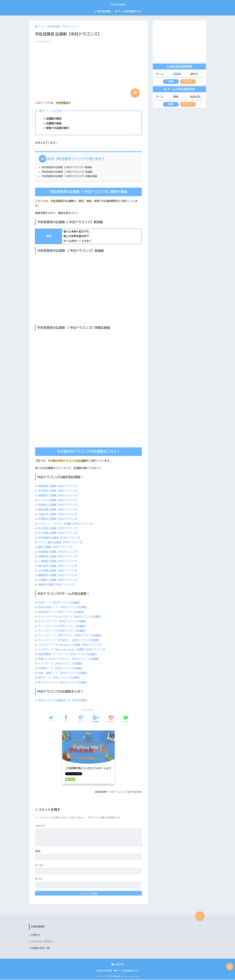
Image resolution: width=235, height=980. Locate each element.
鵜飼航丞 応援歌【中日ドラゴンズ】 (58, 575)
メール (40, 865)
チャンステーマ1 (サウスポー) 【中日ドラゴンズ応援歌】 (70, 617)
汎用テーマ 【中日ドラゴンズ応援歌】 (59, 603)
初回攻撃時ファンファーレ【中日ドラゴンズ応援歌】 (67, 654)
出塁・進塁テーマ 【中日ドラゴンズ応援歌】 (63, 673)
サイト (39, 879)
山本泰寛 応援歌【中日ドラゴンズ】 (58, 571)
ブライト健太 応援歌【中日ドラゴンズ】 (60, 542)
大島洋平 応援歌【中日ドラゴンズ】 (58, 514)
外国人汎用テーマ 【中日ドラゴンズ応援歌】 (63, 607)
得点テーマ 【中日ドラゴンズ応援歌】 (59, 678)
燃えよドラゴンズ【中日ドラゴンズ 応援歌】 (63, 682)
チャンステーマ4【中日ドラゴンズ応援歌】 (62, 631)
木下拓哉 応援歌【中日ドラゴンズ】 (58, 533)
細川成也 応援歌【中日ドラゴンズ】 (58, 566)
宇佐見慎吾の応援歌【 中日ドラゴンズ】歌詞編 (67, 167)
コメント (40, 826)
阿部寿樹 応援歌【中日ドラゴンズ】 (58, 552)
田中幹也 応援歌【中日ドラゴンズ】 (58, 491)
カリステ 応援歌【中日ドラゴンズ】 (58, 500)
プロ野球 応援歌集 (118, 4)
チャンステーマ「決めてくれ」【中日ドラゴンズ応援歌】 (70, 635)
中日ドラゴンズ (117, 792)
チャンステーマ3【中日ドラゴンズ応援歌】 (62, 626)
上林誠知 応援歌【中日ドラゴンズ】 (58, 561)
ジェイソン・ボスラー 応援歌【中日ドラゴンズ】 (65, 524)
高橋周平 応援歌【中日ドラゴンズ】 (58, 496)
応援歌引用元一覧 (41, 949)
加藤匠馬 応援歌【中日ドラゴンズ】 (58, 557)
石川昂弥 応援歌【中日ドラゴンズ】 (58, 528)
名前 (39, 851)
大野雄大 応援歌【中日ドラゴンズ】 (58, 580)
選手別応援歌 (102, 11)
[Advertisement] (88, 69)
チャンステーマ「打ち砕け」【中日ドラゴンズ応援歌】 (69, 640)
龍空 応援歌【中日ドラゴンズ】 (55, 547)
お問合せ (36, 935)
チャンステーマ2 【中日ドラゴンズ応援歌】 (62, 621)
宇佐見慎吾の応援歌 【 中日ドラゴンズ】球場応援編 (70, 176)
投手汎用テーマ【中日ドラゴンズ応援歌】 (61, 612)
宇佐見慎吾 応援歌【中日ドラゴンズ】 (59, 538)
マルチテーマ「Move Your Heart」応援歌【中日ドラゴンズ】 (72, 650)
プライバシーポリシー (43, 942)
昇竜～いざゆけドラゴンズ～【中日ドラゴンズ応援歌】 (69, 659)
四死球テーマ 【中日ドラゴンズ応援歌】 (60, 668)
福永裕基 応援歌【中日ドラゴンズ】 (58, 510)
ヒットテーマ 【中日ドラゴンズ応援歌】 (60, 664)
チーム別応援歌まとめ (128, 11)
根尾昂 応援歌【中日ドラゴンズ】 (56, 585)
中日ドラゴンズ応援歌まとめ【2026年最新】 (63, 700)
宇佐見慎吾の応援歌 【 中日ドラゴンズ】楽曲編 (68, 172)
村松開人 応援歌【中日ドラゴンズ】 (58, 505)
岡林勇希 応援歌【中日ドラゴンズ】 (58, 486)
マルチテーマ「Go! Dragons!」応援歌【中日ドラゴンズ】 (70, 645)
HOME (118, 965)
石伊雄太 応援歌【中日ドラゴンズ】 (58, 519)
